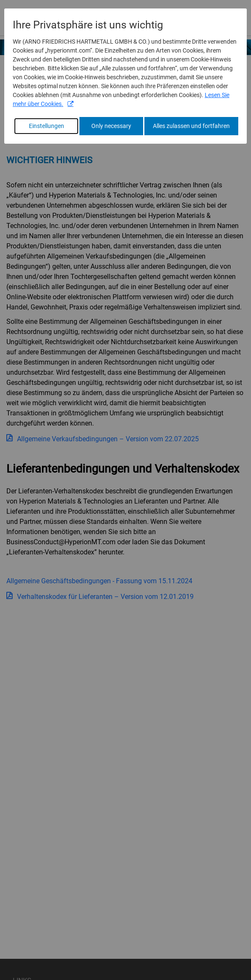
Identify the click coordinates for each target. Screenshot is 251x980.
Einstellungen (47, 126)
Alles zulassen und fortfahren (191, 126)
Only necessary (111, 126)
